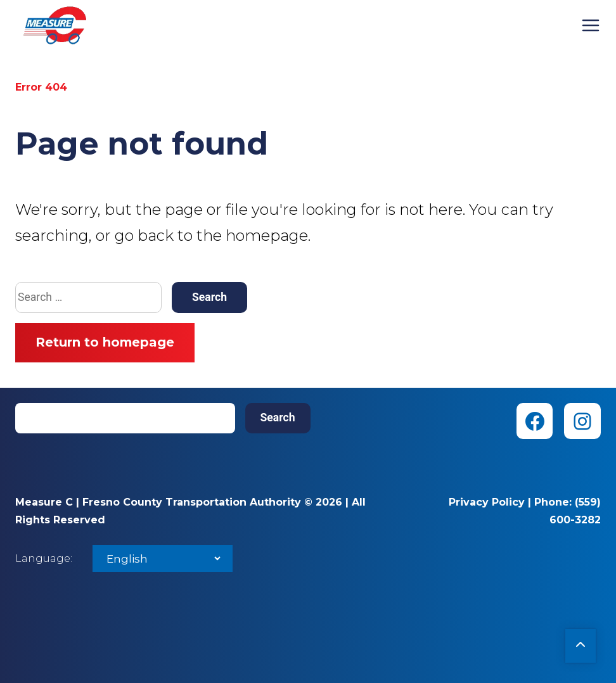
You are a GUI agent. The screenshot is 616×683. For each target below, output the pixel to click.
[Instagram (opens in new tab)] (582, 421)
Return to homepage (105, 342)
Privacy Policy (487, 502)
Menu (591, 25)
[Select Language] (163, 559)
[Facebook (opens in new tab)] (535, 421)
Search (278, 418)
